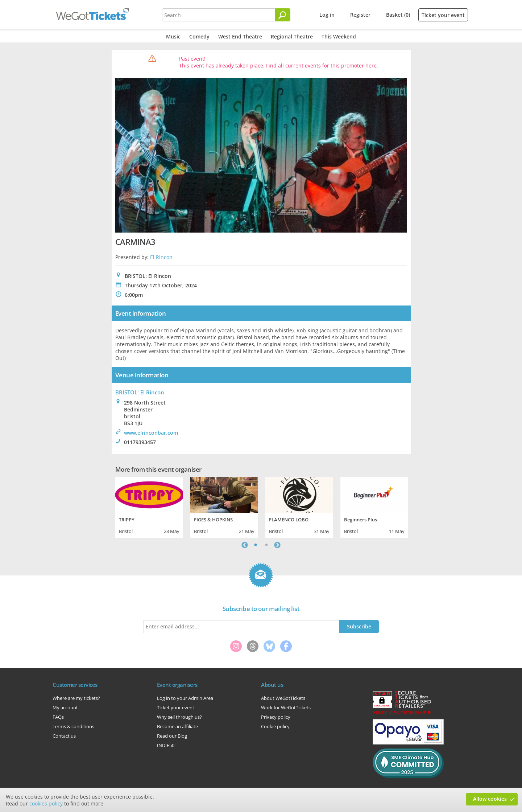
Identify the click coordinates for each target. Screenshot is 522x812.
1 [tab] (256, 545)
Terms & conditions (73, 726)
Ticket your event (443, 15)
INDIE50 (166, 745)
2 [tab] (266, 545)
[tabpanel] (149, 507)
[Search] (283, 15)
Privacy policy (276, 717)
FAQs (58, 717)
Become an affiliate (177, 726)
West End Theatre (240, 36)
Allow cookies (490, 799)
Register (360, 15)
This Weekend (339, 36)
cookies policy (46, 803)
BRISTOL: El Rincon (140, 392)
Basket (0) (398, 15)
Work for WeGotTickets (286, 708)
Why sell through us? (179, 717)
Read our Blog (172, 736)
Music (173, 36)
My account (65, 708)
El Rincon (161, 257)
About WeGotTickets (283, 698)
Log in (327, 15)
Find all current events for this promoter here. (322, 65)
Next (277, 545)
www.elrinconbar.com (151, 433)
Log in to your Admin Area (185, 698)
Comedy (199, 36)
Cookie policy (275, 726)
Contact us (64, 736)
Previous (245, 545)
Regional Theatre (292, 36)
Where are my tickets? (76, 698)
